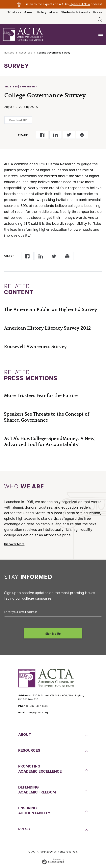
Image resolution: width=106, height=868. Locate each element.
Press (98, 12)
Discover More (14, 544)
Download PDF (18, 120)
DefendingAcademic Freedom (37, 790)
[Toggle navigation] (101, 34)
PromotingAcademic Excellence (40, 769)
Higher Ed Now (80, 4)
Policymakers (48, 12)
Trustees (14, 12)
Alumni (29, 12)
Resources (26, 53)
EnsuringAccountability (34, 811)
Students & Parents (76, 12)
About (25, 734)
